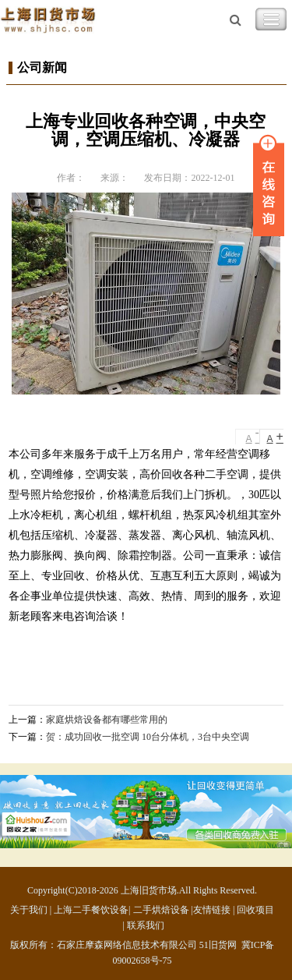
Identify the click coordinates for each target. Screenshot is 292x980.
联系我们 (146, 925)
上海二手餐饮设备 (91, 910)
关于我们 (29, 910)
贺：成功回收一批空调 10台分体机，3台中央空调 (148, 737)
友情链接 (212, 910)
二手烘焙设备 (161, 910)
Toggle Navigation (271, 19)
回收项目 (255, 910)
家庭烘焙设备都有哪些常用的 (107, 720)
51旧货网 (218, 945)
